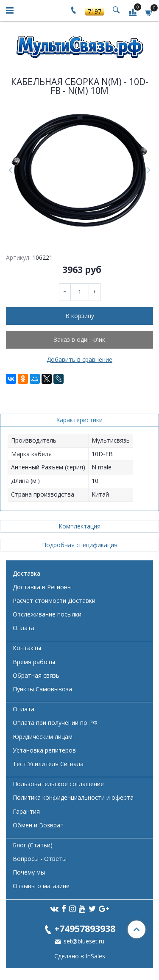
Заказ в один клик (79, 339)
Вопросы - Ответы (40, 859)
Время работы (34, 662)
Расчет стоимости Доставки (54, 601)
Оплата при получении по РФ (55, 723)
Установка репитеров (44, 750)
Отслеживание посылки (47, 614)
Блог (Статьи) (33, 845)
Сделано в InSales (80, 956)
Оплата (24, 628)
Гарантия (26, 811)
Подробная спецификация (80, 545)
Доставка (26, 573)
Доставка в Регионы (42, 587)
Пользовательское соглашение (58, 784)
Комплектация (79, 526)
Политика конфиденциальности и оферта (73, 797)
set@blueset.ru (83, 941)
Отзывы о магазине (41, 886)
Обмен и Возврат (38, 825)
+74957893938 (85, 928)
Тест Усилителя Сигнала (48, 764)
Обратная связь (36, 675)
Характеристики (79, 420)
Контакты (27, 648)
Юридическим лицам (43, 737)
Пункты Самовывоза (42, 689)
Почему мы (29, 872)
